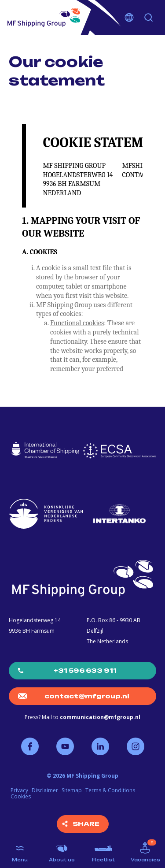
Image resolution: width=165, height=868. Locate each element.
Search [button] (149, 18)
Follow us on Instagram (136, 746)
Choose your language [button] (129, 18)
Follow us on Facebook (30, 746)
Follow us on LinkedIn (100, 746)
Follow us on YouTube (65, 746)
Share (86, 824)
